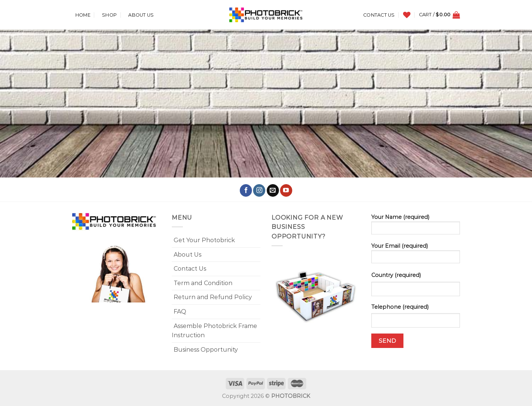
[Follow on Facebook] (246, 190)
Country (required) (396, 275)
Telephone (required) (400, 307)
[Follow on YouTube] (286, 190)
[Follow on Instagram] (259, 190)
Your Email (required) (416, 256)
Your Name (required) (416, 227)
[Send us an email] (273, 190)
